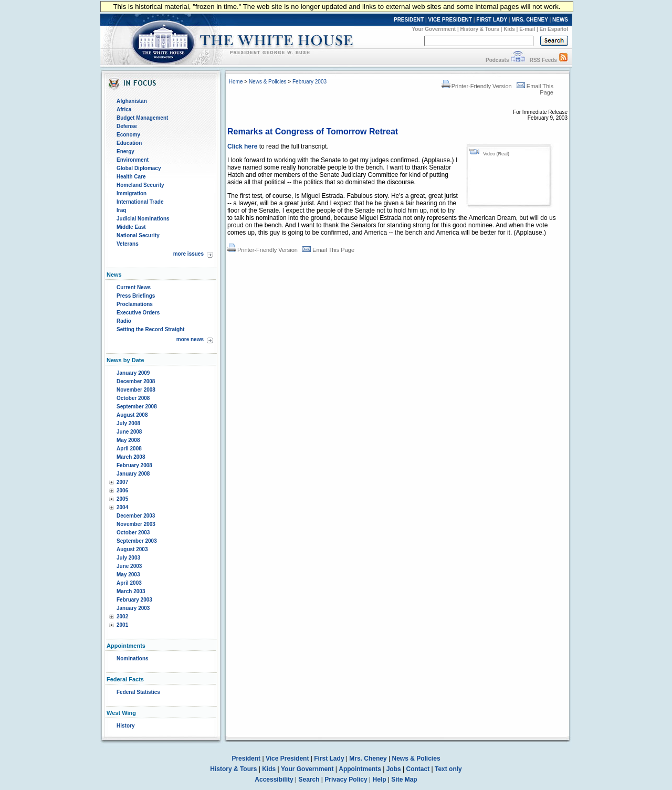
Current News (134, 287)
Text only (448, 769)
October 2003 (133, 533)
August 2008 (132, 415)
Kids (509, 29)
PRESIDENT (409, 20)
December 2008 (136, 381)
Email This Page (328, 250)
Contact (418, 769)
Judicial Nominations (143, 219)
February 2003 (134, 600)
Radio (124, 321)
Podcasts (497, 60)
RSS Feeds (543, 60)
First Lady (329, 759)
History (125, 726)
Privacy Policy (346, 780)
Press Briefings (136, 296)
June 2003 (129, 566)
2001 (122, 625)
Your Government (434, 29)
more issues (188, 254)
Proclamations (135, 304)
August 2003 (132, 549)
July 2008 (128, 423)
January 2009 (133, 373)
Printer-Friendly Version (477, 86)
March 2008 (131, 457)
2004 (122, 507)
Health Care (131, 177)
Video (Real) (496, 154)
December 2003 (136, 516)
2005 (122, 499)
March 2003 (131, 591)
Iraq (121, 210)
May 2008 (128, 440)
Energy (125, 151)
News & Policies (268, 82)
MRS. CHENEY (529, 20)
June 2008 (129, 432)
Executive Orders (138, 313)
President (246, 759)
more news (190, 339)
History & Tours (480, 29)
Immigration (132, 193)
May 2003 (128, 575)
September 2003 (137, 541)
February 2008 (134, 465)
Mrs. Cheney (368, 759)
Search (309, 780)
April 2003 (129, 583)
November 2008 (136, 390)
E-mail (527, 29)
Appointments (360, 769)
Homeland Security (140, 185)
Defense (127, 126)
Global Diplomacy (139, 168)
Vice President (287, 759)
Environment (133, 160)
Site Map (404, 780)
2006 (122, 491)
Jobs (394, 769)
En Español (554, 29)
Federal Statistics (138, 692)
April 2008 (129, 449)
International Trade (140, 202)
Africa (124, 109)
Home (236, 82)
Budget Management (142, 118)
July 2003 (128, 558)
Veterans (128, 244)
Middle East (131, 227)
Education (129, 143)
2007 (122, 482)
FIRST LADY (492, 20)
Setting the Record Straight (150, 329)
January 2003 (133, 608)
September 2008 (137, 407)
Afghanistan (132, 101)
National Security (138, 235)
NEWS (560, 20)
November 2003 (136, 524)
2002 (122, 617)
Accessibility (274, 780)
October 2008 (133, 398)
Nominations (133, 659)
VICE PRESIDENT (450, 20)
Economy (128, 135)
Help (380, 780)
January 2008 (133, 474)
